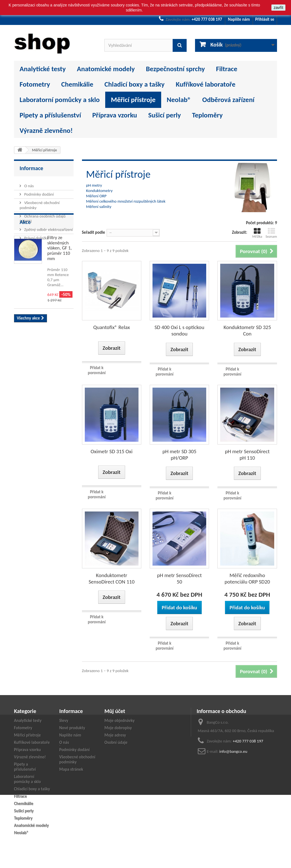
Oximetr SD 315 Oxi (112, 451)
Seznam (271, 233)
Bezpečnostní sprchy (175, 69)
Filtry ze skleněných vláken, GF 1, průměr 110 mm (60, 283)
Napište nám (239, 19)
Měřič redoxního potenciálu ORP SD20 (247, 578)
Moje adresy (115, 735)
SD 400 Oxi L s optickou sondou (179, 330)
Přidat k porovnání (97, 370)
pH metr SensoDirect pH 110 (247, 455)
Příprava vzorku (115, 115)
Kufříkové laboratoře (206, 84)
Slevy (64, 721)
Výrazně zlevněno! (46, 130)
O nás (29, 184)
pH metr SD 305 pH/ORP (179, 455)
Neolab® (179, 100)
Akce (25, 257)
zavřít (278, 8)
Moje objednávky (119, 721)
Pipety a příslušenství (50, 115)
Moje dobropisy (118, 728)
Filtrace (227, 69)
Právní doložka (36, 236)
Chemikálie (77, 84)
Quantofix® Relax (112, 327)
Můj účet (115, 711)
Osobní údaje (116, 742)
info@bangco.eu (233, 751)
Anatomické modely (106, 69)
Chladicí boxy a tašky (134, 84)
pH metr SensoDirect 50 (179, 578)
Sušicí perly (165, 115)
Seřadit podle (94, 232)
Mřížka (257, 233)
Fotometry (35, 84)
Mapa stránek (71, 769)
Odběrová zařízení (228, 100)
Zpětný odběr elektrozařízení (48, 227)
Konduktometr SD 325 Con (247, 330)
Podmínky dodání (38, 192)
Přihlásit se (265, 19)
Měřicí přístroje (133, 100)
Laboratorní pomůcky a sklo (60, 100)
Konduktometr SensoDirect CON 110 (112, 578)
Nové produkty (72, 728)
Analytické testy (43, 69)
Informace (31, 168)
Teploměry (207, 115)
